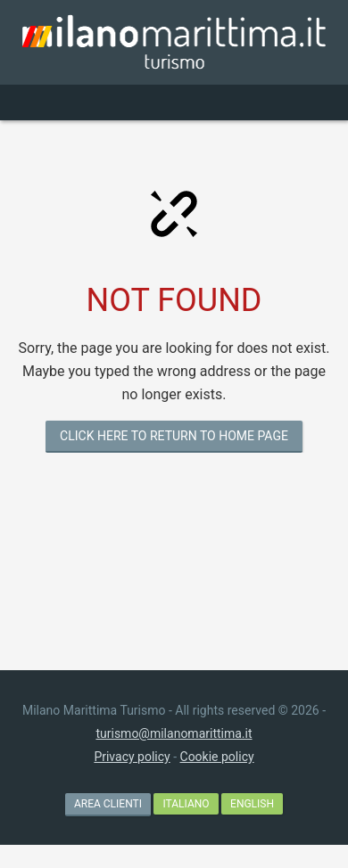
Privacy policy (132, 757)
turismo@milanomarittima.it (174, 733)
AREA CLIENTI (108, 804)
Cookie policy (217, 757)
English (252, 804)
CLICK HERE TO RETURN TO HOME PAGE (174, 436)
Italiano (186, 804)
